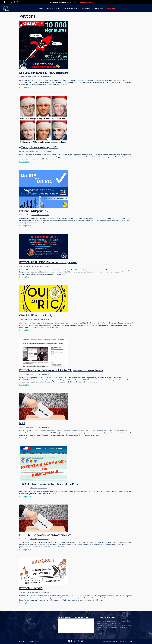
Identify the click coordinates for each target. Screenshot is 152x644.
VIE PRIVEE (130, 641)
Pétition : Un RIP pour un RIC (35, 211)
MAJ (30, 641)
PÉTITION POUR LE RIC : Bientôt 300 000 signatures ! (48, 262)
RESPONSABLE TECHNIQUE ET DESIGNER (114, 641)
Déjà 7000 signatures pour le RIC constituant (44, 73)
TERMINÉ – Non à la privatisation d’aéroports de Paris (48, 484)
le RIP (22, 423)
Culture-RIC (36, 77)
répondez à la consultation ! (83, 2)
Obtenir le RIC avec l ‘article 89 (36, 316)
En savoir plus (102, 633)
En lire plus (25, 87)
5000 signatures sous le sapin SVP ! (39, 147)
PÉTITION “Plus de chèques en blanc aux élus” (45, 535)
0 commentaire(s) (45, 77)
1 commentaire (44, 215)
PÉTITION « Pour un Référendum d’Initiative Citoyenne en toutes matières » (61, 370)
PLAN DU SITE (37, 641)
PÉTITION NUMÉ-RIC (31, 588)
